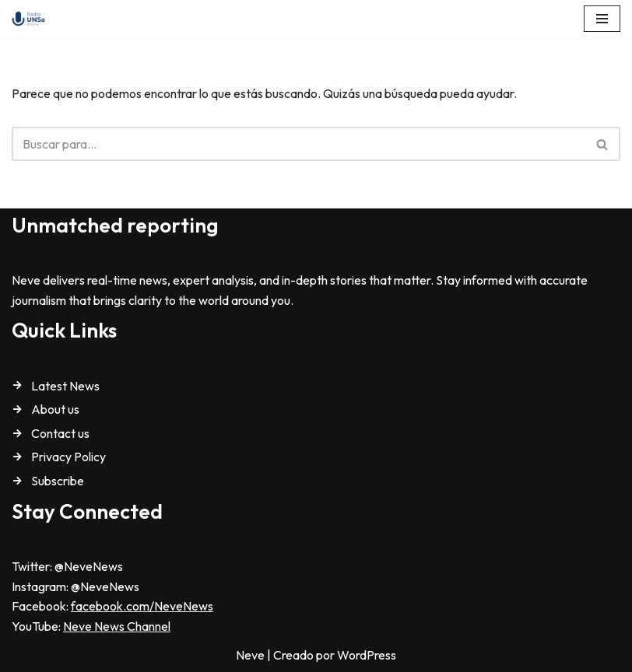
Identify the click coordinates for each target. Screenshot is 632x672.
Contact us (60, 433)
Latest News (65, 386)
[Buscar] (298, 144)
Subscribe (58, 481)
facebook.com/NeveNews (142, 606)
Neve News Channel (117, 626)
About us (55, 409)
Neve (250, 655)
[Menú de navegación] (602, 19)
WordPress (367, 655)
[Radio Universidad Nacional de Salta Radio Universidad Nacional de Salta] (32, 19)
